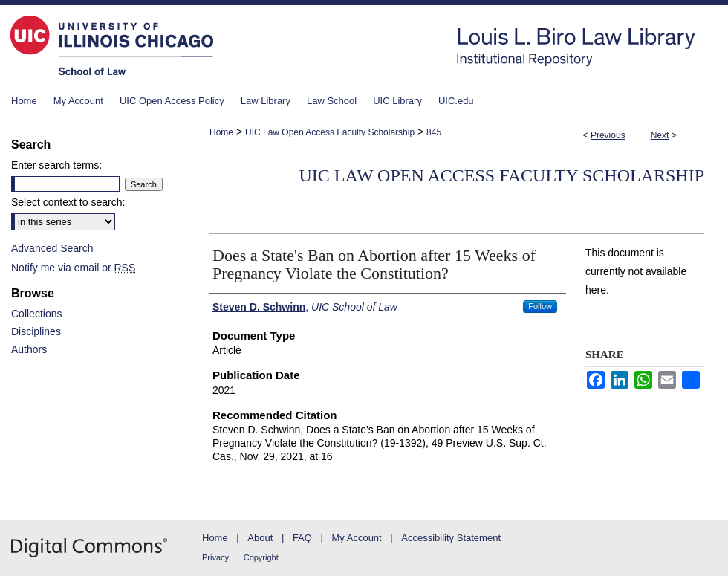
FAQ (302, 538)
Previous (608, 135)
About (260, 538)
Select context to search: (68, 202)
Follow (540, 306)
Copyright (261, 557)
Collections (36, 314)
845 (434, 132)
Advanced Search (52, 248)
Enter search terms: (56, 165)
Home (221, 132)
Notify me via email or (73, 268)
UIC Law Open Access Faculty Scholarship (330, 132)
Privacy (215, 557)
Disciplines (36, 331)
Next (660, 135)
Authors (29, 349)
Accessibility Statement (451, 538)
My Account (357, 538)
